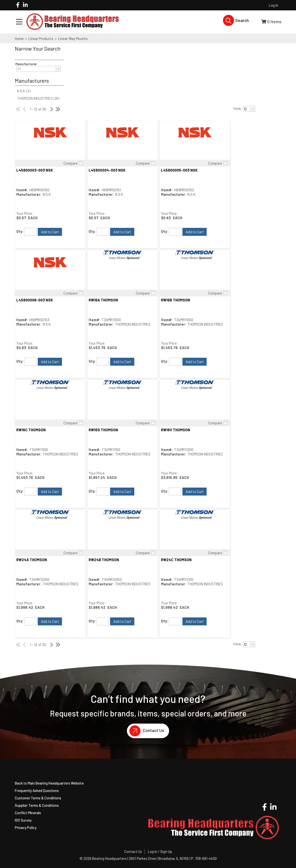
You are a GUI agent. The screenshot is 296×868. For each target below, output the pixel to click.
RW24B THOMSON (104, 560)
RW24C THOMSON (176, 560)
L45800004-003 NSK (107, 170)
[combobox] (39, 69)
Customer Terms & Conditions (38, 798)
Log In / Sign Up (160, 851)
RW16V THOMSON (176, 430)
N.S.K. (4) (24, 91)
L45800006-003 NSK (35, 300)
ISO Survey (23, 820)
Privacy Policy (26, 828)
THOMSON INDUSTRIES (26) (38, 98)
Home (19, 39)
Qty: (20, 231)
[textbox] (36, 69)
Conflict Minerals (28, 813)
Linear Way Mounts (72, 39)
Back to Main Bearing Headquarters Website (49, 783)
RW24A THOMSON (32, 560)
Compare (70, 163)
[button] (38, 52)
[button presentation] (58, 69)
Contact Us (146, 731)
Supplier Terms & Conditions (37, 805)
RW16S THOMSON (103, 430)
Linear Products (41, 39)
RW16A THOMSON (103, 300)
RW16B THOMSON (176, 300)
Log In (274, 5)
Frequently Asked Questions (37, 790)
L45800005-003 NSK (179, 170)
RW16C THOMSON (31, 430)
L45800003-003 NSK (35, 170)
